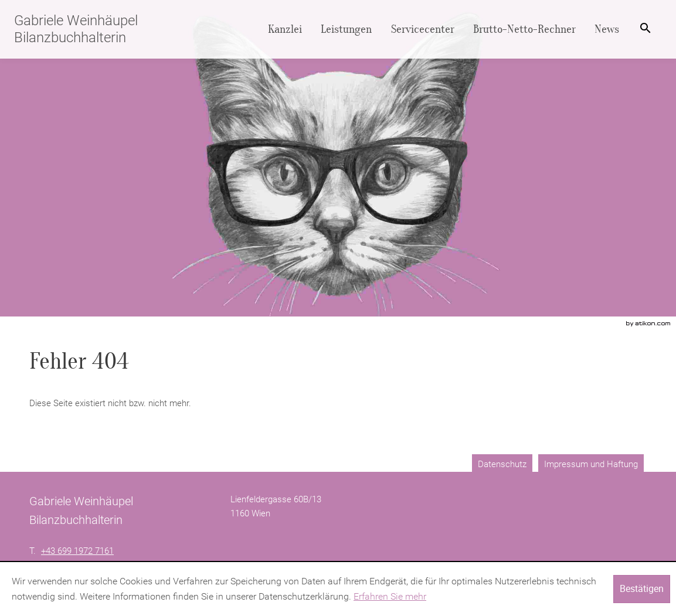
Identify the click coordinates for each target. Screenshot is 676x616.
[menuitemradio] (346, 29)
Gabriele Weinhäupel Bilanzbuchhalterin (76, 29)
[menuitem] (285, 29)
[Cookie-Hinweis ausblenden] (642, 589)
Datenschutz (502, 464)
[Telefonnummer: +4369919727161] (77, 551)
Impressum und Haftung (591, 464)
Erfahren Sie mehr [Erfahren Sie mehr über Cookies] (390, 596)
